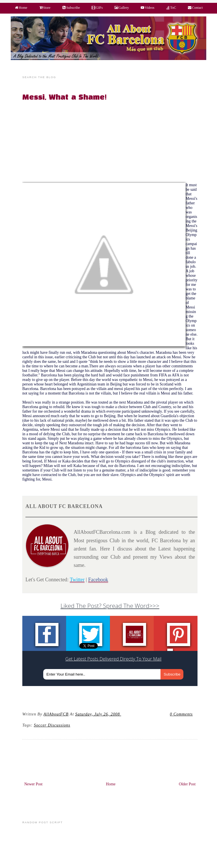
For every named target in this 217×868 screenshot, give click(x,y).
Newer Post (33, 784)
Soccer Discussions (52, 725)
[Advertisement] (113, 143)
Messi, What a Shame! (65, 98)
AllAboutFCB (56, 714)
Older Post (187, 784)
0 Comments (181, 714)
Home (111, 784)
